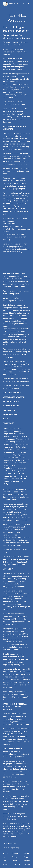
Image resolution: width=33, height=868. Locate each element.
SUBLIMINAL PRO (13, 4)
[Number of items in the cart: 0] (28, 4)
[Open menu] (23, 4)
